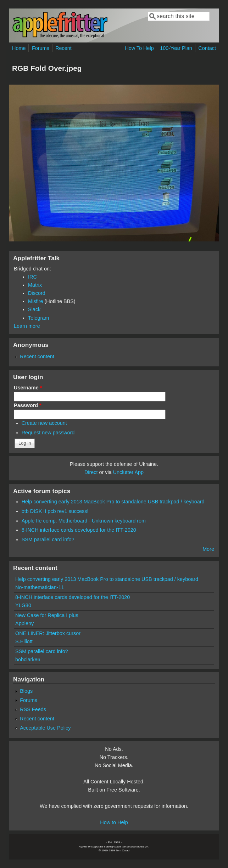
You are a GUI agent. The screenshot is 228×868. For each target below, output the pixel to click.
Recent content (37, 356)
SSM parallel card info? (48, 539)
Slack (34, 309)
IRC (32, 277)
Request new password (48, 433)
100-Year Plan (176, 48)
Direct (91, 472)
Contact (207, 48)
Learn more (27, 326)
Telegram (38, 318)
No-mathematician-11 (40, 587)
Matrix (35, 285)
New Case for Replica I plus (47, 615)
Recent (63, 48)
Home (19, 48)
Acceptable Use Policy (45, 728)
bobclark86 (28, 659)
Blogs (26, 691)
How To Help (139, 48)
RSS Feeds (33, 709)
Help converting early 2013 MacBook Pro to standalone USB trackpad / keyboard (113, 502)
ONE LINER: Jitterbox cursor (48, 633)
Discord (37, 293)
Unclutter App (128, 472)
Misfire (35, 301)
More (208, 549)
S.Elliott (24, 641)
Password (28, 405)
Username (28, 388)
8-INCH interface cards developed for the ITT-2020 (79, 530)
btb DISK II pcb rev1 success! (55, 511)
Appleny (24, 623)
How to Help (114, 822)
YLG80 (23, 605)
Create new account (44, 423)
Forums (41, 48)
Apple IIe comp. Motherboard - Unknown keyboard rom (84, 521)
